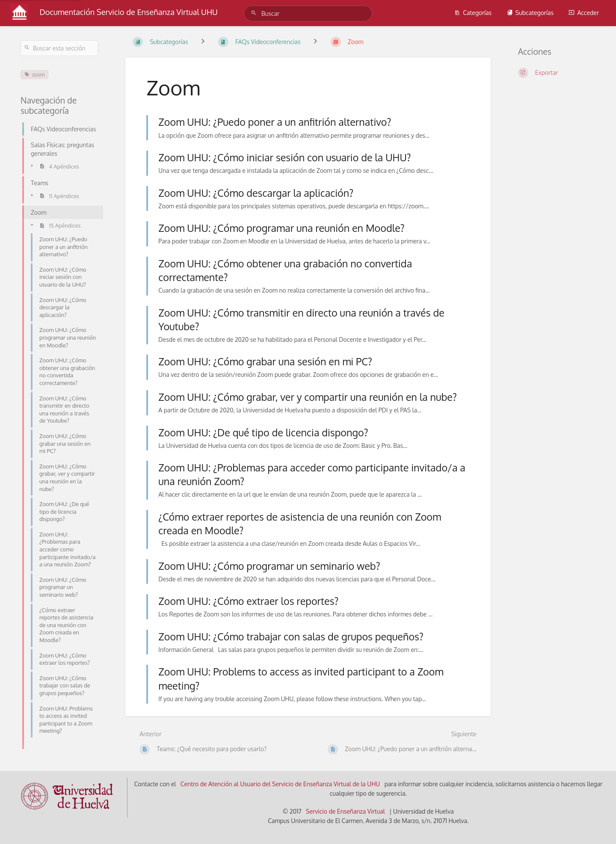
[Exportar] (557, 73)
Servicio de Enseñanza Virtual (345, 811)
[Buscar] (255, 13)
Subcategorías (530, 13)
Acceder (584, 13)
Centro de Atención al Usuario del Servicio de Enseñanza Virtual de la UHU (280, 784)
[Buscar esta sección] (59, 48)
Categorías (473, 13)
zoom (34, 75)
